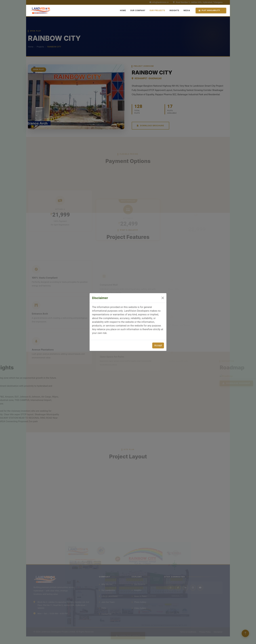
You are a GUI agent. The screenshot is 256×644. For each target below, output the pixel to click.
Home (123, 10)
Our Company (138, 10)
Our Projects (157, 10)
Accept (158, 345)
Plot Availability (209, 10)
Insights (174, 10)
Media (187, 10)
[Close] (163, 298)
